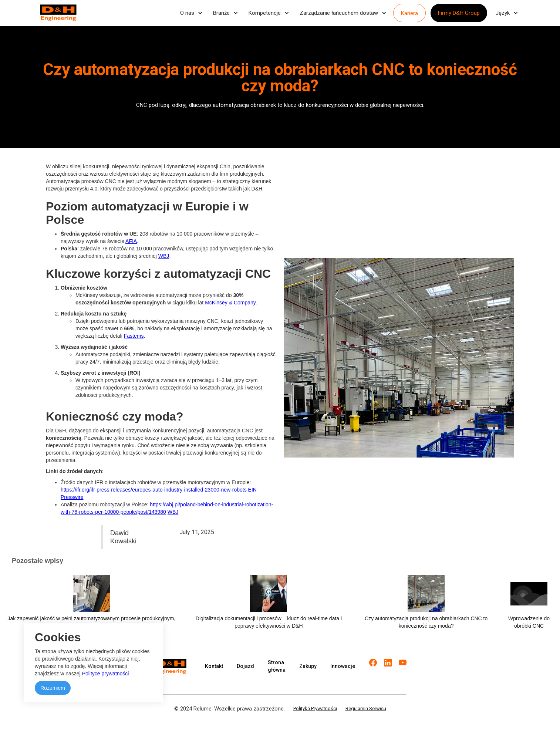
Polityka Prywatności (315, 708)
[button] (190, 13)
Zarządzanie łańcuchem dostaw (339, 13)
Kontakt (214, 666)
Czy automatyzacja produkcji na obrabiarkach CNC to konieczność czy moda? (426, 622)
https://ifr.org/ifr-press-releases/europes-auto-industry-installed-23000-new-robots (154, 490)
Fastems (134, 336)
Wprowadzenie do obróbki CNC (529, 622)
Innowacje (343, 666)
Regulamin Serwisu (366, 708)
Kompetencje (265, 13)
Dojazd (245, 666)
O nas (187, 13)
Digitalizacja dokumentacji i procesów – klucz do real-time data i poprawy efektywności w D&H (269, 622)
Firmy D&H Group (459, 13)
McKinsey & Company (230, 303)
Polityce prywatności (106, 674)
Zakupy (308, 666)
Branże (221, 13)
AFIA (131, 241)
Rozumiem (53, 688)
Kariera (409, 13)
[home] (58, 13)
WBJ (164, 256)
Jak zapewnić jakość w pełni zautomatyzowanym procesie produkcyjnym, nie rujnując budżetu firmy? (92, 622)
